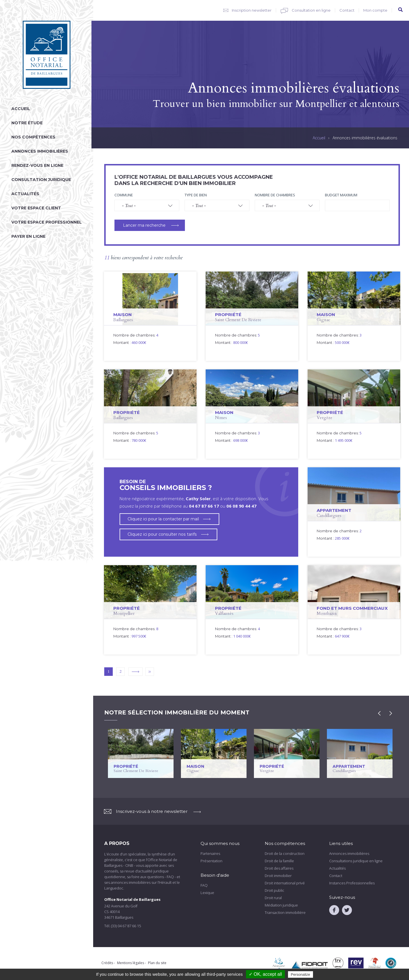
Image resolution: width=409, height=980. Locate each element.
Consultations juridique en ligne (356, 861)
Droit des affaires (279, 868)
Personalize (301, 974)
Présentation (211, 861)
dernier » (150, 672)
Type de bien (196, 195)
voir (150, 316)
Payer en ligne (28, 236)
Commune (124, 195)
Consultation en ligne (311, 10)
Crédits (107, 963)
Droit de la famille (279, 861)
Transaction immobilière (285, 912)
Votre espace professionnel (47, 222)
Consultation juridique (41, 180)
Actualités (25, 194)
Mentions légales (131, 963)
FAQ (204, 885)
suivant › (135, 672)
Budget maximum (341, 195)
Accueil (21, 109)
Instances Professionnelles (352, 883)
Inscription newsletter (252, 10)
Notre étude (27, 123)
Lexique (207, 893)
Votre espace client (36, 208)
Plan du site (157, 963)
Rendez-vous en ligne (37, 165)
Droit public (275, 890)
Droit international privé (285, 883)
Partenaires (210, 853)
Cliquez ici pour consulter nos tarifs (162, 534)
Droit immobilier (278, 876)
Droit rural (273, 898)
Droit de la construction (285, 853)
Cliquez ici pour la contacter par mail (163, 519)
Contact (347, 10)
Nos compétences (33, 137)
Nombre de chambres (275, 195)
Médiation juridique (281, 905)
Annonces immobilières (40, 151)
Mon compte (375, 10)
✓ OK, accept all (265, 974)
